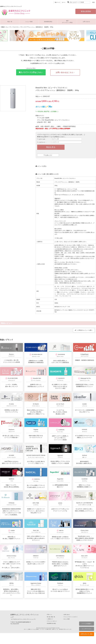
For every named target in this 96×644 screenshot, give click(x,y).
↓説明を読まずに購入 (87, 634)
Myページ (57, 2)
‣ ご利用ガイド (50, 619)
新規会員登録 (86, 11)
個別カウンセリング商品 (67, 22)
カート (64, 2)
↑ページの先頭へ (87, 624)
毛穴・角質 (47, 122)
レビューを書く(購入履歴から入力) (47, 174)
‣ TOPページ (49, 615)
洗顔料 (47, 118)
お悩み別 (40, 122)
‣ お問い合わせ (66, 615)
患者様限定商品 (48, 22)
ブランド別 (40, 120)
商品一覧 (10, 22)
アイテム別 (40, 118)
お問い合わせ (86, 22)
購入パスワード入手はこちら (31, 72)
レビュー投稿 (29, 22)
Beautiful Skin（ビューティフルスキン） (58, 120)
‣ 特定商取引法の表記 (51, 623)
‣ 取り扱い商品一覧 (51, 617)
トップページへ (87, 629)
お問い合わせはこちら (65, 72)
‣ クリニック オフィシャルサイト (70, 617)
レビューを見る (41, 166)
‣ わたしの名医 (66, 619)
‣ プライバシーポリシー (52, 621)
